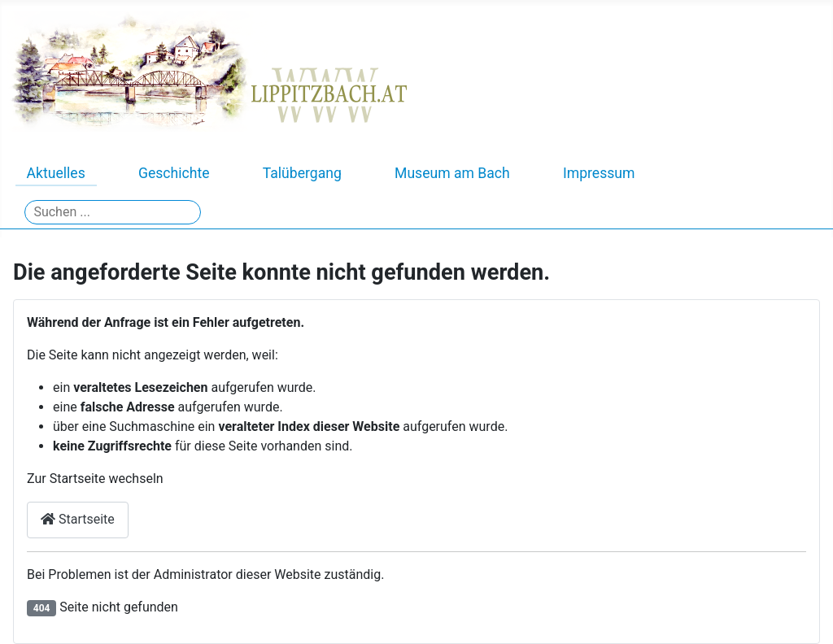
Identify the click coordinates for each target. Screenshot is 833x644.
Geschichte (174, 173)
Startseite (78, 519)
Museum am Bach (452, 173)
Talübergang (302, 173)
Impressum (599, 173)
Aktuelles (56, 173)
